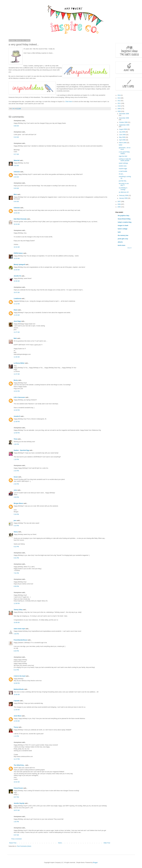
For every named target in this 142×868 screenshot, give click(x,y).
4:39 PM (16, 634)
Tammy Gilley (18, 610)
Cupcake (17, 701)
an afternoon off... (124, 192)
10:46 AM (17, 281)
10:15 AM (17, 258)
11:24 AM (17, 315)
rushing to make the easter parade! (125, 160)
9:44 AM (16, 202)
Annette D (17, 416)
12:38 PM (17, 422)
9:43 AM (16, 177)
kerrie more (122, 245)
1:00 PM (16, 444)
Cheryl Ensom (18, 788)
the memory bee (123, 235)
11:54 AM (17, 721)
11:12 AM (17, 304)
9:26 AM (16, 166)
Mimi (15, 194)
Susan (16, 477)
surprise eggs (123, 169)
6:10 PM (16, 526)
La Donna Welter (19, 363)
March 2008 (123, 143)
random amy (123, 166)
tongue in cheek (123, 226)
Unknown (17, 172)
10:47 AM (17, 292)
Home (60, 843)
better (121, 145)
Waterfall (17, 160)
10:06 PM (17, 683)
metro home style (19, 629)
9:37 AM (16, 835)
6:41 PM (16, 558)
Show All (129, 248)
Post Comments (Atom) (24, 846)
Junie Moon (18, 716)
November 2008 (124, 118)
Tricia (16, 439)
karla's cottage (123, 229)
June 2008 (122, 135)
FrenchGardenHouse (21, 640)
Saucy (16, 532)
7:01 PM (16, 573)
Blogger (95, 863)
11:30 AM (17, 357)
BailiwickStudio (19, 689)
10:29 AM (17, 270)
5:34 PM (16, 514)
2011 (119, 103)
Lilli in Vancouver (19, 397)
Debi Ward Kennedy (20, 219)
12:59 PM (17, 433)
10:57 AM (17, 810)
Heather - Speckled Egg (21, 450)
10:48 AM (17, 623)
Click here (69, 102)
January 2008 (123, 198)
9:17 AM (16, 154)
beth (119, 232)
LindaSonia (17, 299)
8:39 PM (16, 586)
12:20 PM (17, 410)
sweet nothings (123, 163)
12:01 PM (17, 391)
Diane (16, 310)
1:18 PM (16, 459)
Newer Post (13, 843)
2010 (119, 106)
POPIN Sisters (18, 253)
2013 (119, 98)
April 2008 (122, 140)
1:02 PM (16, 822)
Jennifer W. (17, 276)
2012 (119, 101)
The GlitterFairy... (19, 765)
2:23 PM (16, 471)
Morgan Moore (19, 503)
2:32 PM (16, 484)
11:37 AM (17, 374)
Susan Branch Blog (124, 219)
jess (15, 521)
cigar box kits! (123, 156)
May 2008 (122, 137)
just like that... (123, 181)
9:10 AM (16, 137)
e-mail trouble (123, 171)
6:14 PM (16, 670)
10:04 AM (17, 213)
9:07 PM (16, 797)
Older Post (107, 843)
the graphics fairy (124, 216)
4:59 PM (16, 497)
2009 (119, 109)
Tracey (16, 727)
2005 (119, 207)
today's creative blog (125, 222)
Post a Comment (17, 839)
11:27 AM (17, 332)
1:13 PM (16, 736)
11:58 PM (17, 603)
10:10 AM (17, 224)
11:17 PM (17, 759)
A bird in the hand (20, 676)
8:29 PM (16, 651)
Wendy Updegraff (19, 265)
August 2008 (123, 129)
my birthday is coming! (123, 189)
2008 (119, 111)
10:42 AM (17, 782)
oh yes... (121, 174)
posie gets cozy (123, 239)
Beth (15, 338)
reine (15, 490)
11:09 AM (17, 710)
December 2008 (124, 114)
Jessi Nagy (17, 321)
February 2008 (124, 195)
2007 (119, 202)
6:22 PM (16, 547)
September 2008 (124, 125)
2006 (119, 204)
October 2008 (123, 122)
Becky (16, 380)
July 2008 (122, 132)
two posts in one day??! (124, 184)
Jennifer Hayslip (19, 803)
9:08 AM (16, 126)
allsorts (120, 242)
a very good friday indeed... (124, 153)
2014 (119, 95)
